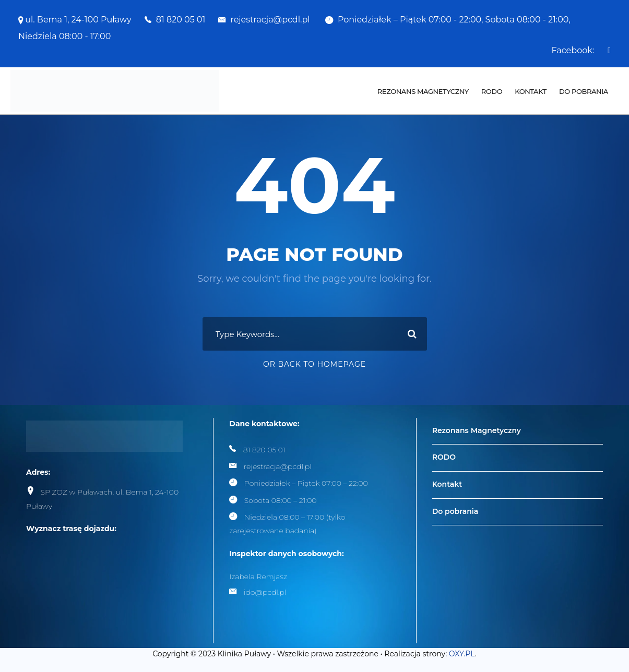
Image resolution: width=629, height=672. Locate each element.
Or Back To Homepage (314, 364)
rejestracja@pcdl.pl (271, 20)
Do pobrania (584, 91)
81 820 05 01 (181, 20)
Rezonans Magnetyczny (423, 91)
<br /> (104, 585)
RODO (492, 91)
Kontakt (531, 91)
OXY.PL (462, 654)
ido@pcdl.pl (265, 592)
